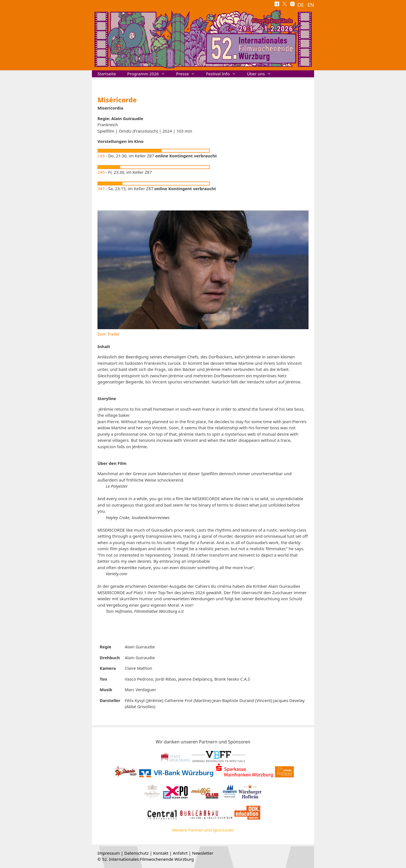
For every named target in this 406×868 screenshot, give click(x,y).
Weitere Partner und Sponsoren (203, 830)
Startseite (107, 74)
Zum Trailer (109, 334)
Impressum (109, 853)
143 (101, 156)
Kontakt (161, 853)
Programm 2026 (149, 74)
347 (101, 189)
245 (101, 172)
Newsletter (203, 853)
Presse (188, 74)
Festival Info (224, 74)
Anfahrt (180, 853)
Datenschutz (136, 853)
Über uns (262, 74)
